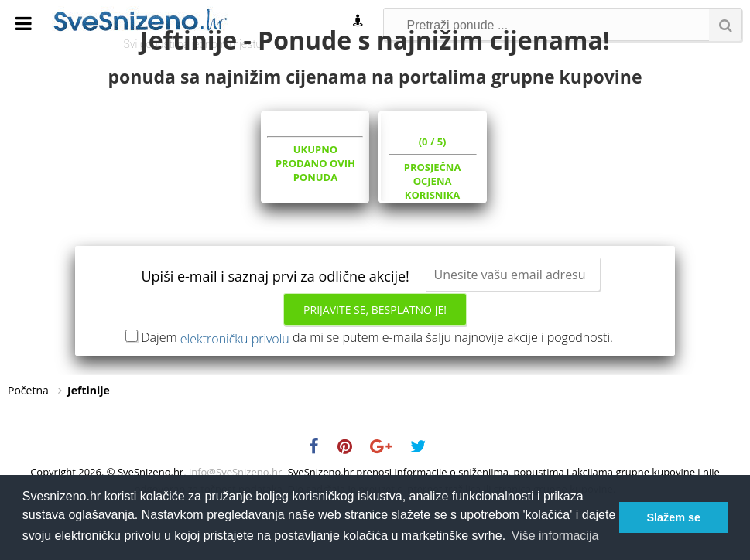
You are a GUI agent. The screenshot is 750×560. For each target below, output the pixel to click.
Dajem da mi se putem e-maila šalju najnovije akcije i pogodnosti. (377, 385)
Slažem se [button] (673, 517)
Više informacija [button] (555, 536)
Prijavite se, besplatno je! (375, 358)
